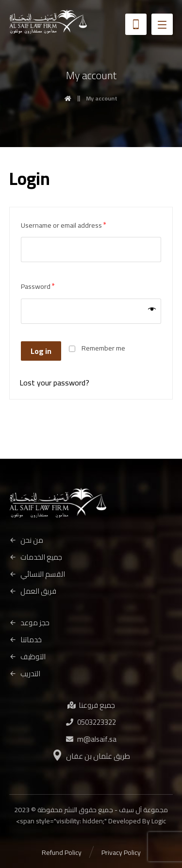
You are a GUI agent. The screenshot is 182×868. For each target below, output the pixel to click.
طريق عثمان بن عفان (91, 756)
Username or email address (64, 225)
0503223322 (91, 722)
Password (38, 286)
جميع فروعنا (91, 705)
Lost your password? (54, 383)
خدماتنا (25, 640)
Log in (41, 351)
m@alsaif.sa (91, 739)
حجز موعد (29, 623)
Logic (159, 821)
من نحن (26, 540)
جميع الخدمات (36, 557)
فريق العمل (33, 591)
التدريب (25, 674)
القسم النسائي (37, 574)
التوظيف (27, 657)
